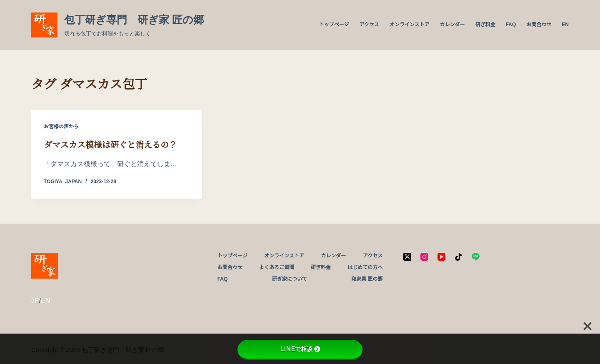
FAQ (511, 25)
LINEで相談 (300, 349)
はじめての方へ (365, 267)
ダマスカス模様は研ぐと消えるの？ (110, 145)
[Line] (476, 257)
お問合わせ (539, 25)
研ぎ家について (290, 279)
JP (35, 300)
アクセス (369, 25)
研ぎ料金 (485, 25)
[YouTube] (441, 257)
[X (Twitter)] (407, 257)
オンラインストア (410, 25)
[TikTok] (459, 257)
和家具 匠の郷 (367, 279)
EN (565, 25)
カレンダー (452, 25)
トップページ (334, 25)
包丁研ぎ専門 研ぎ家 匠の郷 (134, 20)
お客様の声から (61, 127)
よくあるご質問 (277, 267)
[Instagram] (424, 257)
